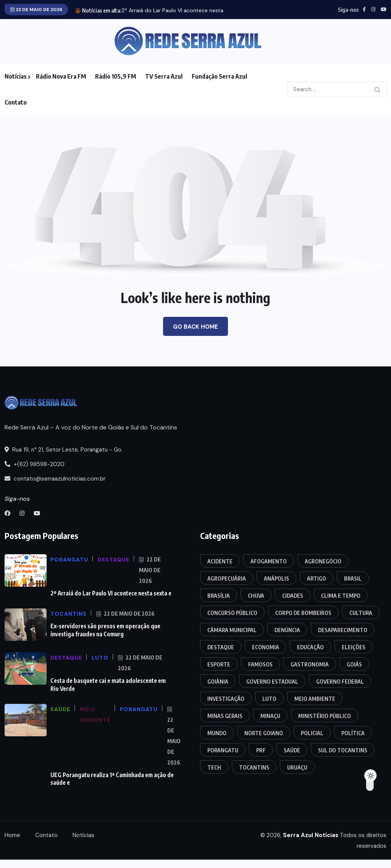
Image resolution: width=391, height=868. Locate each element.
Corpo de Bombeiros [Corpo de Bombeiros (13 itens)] (303, 613)
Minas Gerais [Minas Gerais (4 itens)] (225, 716)
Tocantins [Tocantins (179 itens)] (254, 767)
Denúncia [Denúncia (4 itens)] (287, 630)
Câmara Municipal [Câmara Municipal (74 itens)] (232, 630)
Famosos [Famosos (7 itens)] (260, 664)
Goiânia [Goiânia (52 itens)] (218, 682)
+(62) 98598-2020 (35, 464)
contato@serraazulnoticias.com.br (55, 479)
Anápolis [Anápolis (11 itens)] (276, 578)
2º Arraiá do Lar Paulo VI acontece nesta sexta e (111, 593)
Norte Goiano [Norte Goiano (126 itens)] (264, 733)
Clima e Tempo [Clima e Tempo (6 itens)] (341, 596)
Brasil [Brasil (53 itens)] (353, 578)
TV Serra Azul (164, 76)
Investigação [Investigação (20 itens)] (226, 699)
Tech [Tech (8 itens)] (214, 767)
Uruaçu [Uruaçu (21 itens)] (297, 767)
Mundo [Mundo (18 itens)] (217, 733)
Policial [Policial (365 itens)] (312, 733)
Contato (16, 102)
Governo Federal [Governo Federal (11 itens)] (340, 682)
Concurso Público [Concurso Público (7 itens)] (232, 613)
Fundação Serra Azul (219, 76)
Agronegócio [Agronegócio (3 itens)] (323, 561)
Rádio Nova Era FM (61, 76)
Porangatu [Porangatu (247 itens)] (223, 750)
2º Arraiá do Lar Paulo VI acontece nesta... (174, 10)
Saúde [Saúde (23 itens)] (292, 750)
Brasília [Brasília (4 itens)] (219, 596)
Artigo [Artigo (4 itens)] (317, 578)
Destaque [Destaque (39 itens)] (221, 647)
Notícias (16, 76)
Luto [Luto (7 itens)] (269, 699)
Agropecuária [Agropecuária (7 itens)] (227, 578)
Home (12, 834)
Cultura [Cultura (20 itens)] (361, 613)
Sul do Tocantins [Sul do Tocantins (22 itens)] (343, 750)
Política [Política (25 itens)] (353, 733)
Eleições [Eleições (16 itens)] (354, 647)
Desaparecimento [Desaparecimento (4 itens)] (343, 630)
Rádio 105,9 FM (116, 76)
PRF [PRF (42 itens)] (261, 750)
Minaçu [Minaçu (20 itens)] (270, 716)
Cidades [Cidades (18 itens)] (293, 596)
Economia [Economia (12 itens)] (266, 647)
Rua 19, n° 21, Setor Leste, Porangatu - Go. (64, 450)
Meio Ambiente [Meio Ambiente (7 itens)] (315, 699)
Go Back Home (195, 327)
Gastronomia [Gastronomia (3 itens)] (310, 664)
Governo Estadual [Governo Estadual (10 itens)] (272, 682)
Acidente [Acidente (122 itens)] (220, 561)
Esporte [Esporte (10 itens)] (219, 664)
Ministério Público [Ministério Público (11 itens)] (325, 716)
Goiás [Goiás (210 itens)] (354, 664)
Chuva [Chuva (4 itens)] (256, 596)
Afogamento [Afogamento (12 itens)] (269, 561)
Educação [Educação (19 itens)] (310, 647)
